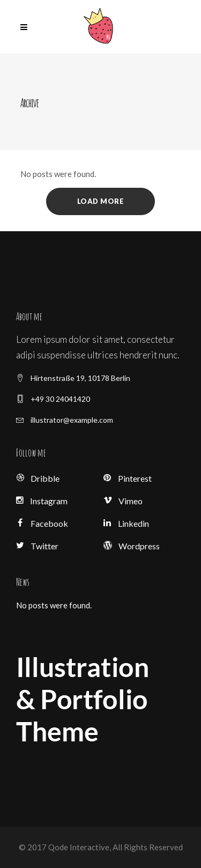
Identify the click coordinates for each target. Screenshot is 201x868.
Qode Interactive (78, 847)
